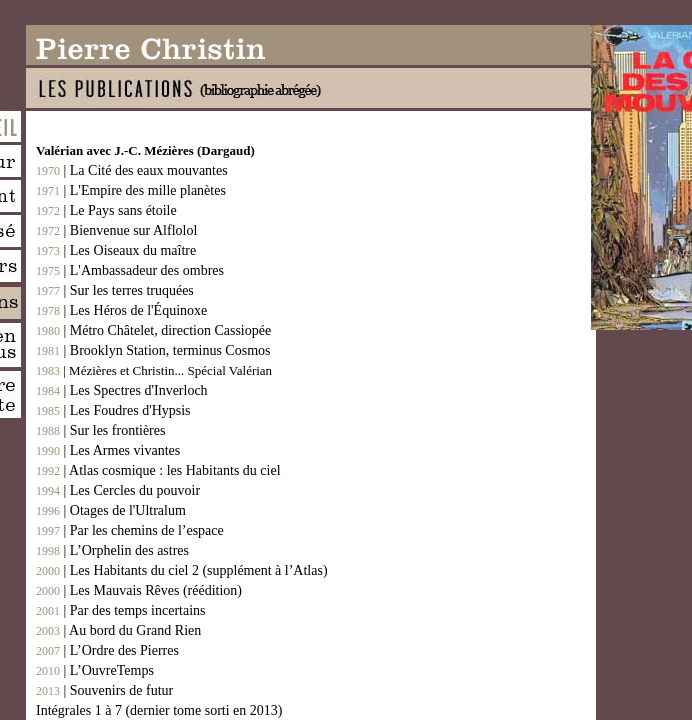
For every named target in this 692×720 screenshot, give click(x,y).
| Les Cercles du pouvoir (118, 490)
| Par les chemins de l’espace (130, 530)
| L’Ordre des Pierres (107, 650)
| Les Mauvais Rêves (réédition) (139, 590)
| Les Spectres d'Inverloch (122, 390)
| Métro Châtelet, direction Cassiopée (153, 330)
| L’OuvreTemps (95, 670)
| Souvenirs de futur (104, 690)
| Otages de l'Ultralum (111, 510)
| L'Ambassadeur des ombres (130, 270)
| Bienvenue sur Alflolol (116, 230)
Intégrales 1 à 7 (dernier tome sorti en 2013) (159, 710)
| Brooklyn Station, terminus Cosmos (153, 350)
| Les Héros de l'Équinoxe (121, 310)
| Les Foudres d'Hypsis (113, 410)
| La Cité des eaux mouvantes (132, 170)
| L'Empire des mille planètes (131, 190)
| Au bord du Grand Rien (118, 630)
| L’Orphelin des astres (112, 550)
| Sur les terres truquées (115, 290)
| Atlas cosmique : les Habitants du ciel (158, 470)
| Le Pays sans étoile (106, 210)
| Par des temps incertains (121, 610)
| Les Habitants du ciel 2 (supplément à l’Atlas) (182, 570)
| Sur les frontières (100, 430)
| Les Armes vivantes (108, 450)
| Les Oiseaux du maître (116, 250)
